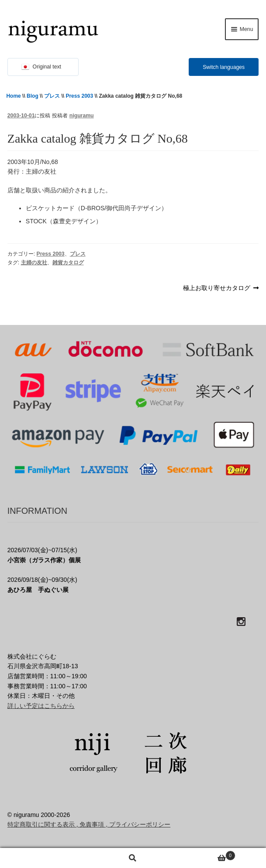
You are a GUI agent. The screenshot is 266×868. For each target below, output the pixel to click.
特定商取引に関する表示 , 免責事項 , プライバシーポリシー (89, 824)
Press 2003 (79, 96)
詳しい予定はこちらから (41, 706)
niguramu (82, 116)
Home (13, 96)
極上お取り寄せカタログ (217, 288)
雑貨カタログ (68, 263)
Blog (33, 96)
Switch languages (224, 67)
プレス (52, 96)
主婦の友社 (34, 263)
